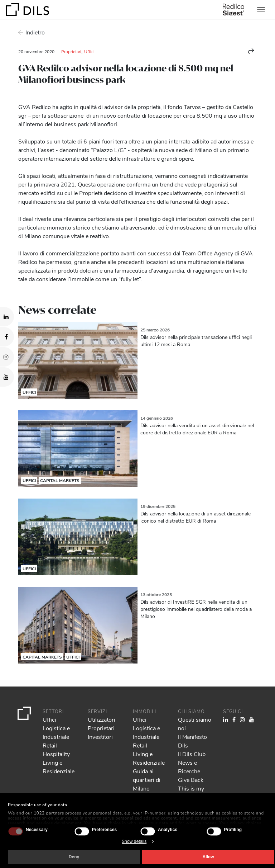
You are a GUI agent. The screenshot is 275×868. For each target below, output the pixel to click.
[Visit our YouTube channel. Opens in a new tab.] (7, 377)
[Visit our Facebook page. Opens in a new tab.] (7, 337)
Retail (50, 745)
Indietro (35, 32)
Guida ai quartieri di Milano (147, 780)
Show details (134, 841)
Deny (74, 857)
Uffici (89, 51)
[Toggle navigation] (261, 10)
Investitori (100, 737)
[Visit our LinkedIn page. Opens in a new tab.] (7, 317)
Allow (208, 857)
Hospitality (56, 754)
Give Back (191, 780)
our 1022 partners (45, 813)
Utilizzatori (102, 719)
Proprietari (71, 51)
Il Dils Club (192, 754)
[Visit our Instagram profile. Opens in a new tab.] (7, 357)
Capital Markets (60, 480)
